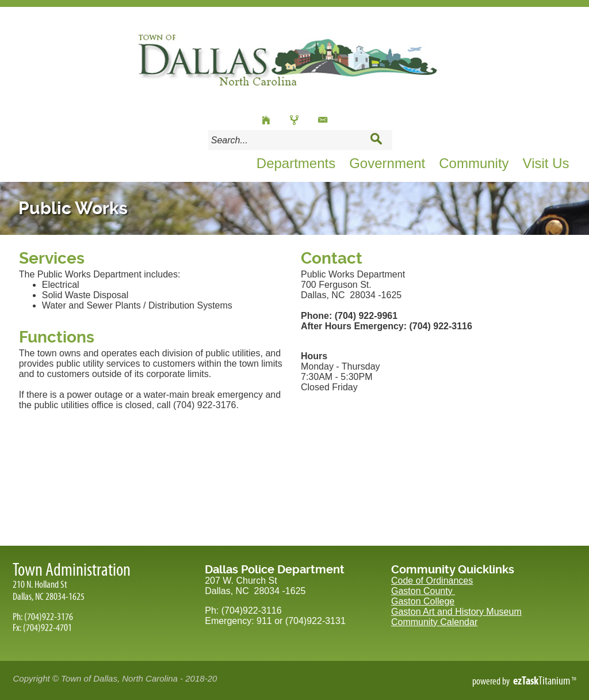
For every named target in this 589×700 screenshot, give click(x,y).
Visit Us (546, 163)
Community (474, 163)
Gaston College (423, 601)
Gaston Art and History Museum (456, 612)
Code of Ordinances (432, 581)
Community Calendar (434, 622)
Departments (296, 163)
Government (387, 163)
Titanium (542, 680)
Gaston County (423, 591)
